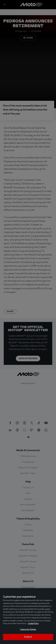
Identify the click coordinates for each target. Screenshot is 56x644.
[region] (28, 616)
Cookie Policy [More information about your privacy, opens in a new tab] (33, 624)
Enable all (28, 637)
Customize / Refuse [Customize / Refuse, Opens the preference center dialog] (28, 630)
